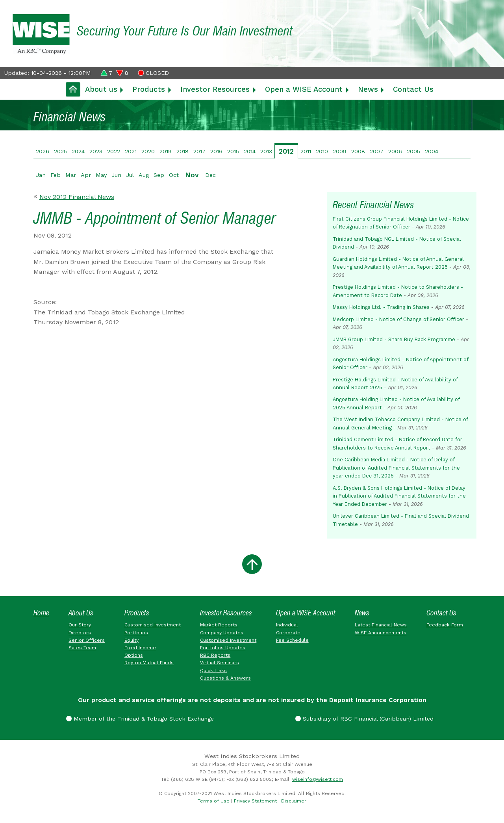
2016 (216, 151)
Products (149, 89)
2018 (183, 151)
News (368, 89)
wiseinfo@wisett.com (318, 779)
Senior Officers (87, 640)
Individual (287, 625)
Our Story (80, 625)
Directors (80, 633)
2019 (166, 151)
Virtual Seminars (220, 663)
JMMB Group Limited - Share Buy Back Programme (394, 339)
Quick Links (213, 671)
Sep (159, 175)
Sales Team (82, 648)
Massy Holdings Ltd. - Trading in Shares (381, 307)
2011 (306, 151)
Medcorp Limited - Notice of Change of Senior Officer (398, 319)
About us (101, 89)
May (101, 175)
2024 (78, 151)
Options (134, 655)
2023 (96, 151)
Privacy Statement (255, 801)
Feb (56, 175)
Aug (144, 175)
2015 (233, 151)
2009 (340, 151)
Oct (174, 175)
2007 (377, 151)
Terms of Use (214, 801)
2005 (413, 151)
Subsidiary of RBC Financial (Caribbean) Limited (364, 719)
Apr (86, 175)
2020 (148, 151)
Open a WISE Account (304, 89)
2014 (250, 151)
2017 (199, 151)
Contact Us (413, 89)
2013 (266, 151)
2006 (395, 151)
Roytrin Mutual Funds (149, 663)
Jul (130, 175)
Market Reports (219, 625)
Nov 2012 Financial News (77, 197)
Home (41, 613)
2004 (432, 151)
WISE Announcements (381, 633)
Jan (41, 175)
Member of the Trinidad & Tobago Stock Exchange (140, 719)
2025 (60, 151)
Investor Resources (215, 89)
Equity (132, 640)
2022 (114, 151)
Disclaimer (294, 801)
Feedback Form (445, 625)
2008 (358, 151)
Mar (71, 175)
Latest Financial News (381, 625)
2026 (43, 151)
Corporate (288, 633)
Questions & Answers (225, 678)
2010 (322, 151)
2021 (131, 151)
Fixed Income (140, 648)
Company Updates (222, 633)
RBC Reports (215, 655)
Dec (210, 175)
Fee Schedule (292, 640)
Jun (116, 175)
